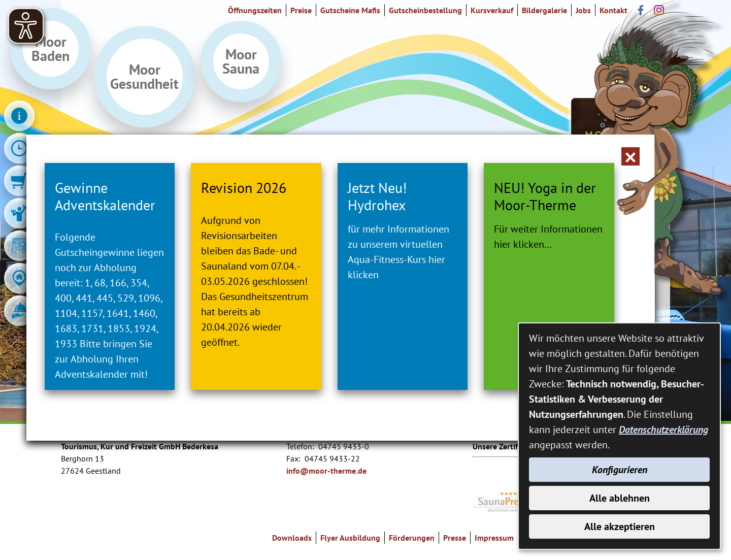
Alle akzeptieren (620, 526)
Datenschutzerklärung (663, 430)
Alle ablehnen (620, 498)
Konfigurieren (620, 470)
